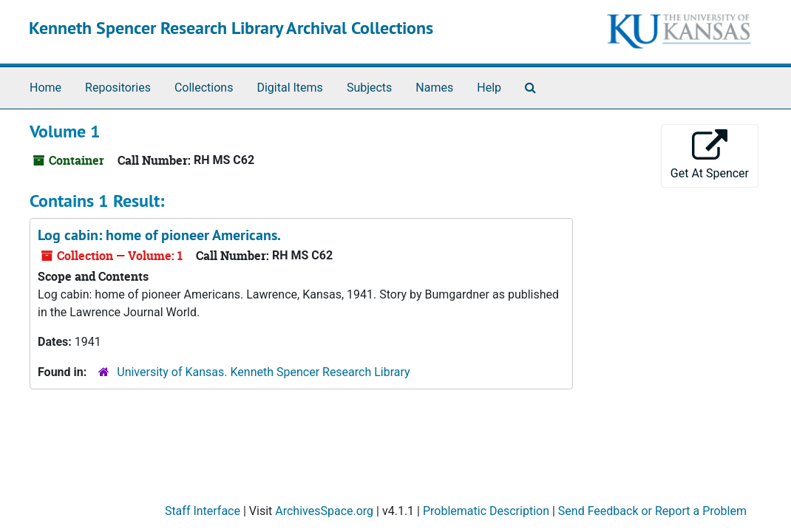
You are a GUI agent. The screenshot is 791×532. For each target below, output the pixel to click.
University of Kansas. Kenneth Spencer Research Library (263, 372)
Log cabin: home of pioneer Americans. (159, 235)
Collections (204, 88)
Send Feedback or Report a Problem (652, 511)
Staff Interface (203, 511)
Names (434, 88)
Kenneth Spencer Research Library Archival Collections (231, 28)
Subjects (369, 88)
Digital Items (289, 88)
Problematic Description (486, 511)
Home (45, 88)
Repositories (118, 88)
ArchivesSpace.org (324, 511)
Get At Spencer (710, 155)
